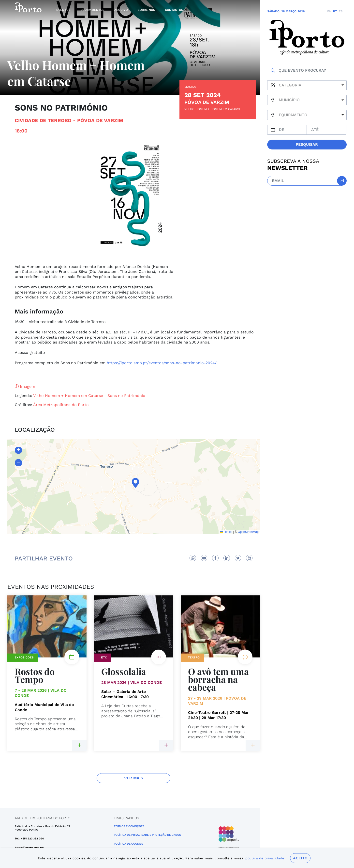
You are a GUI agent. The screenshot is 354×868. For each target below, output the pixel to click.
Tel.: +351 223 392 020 (29, 839)
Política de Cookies (128, 844)
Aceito (300, 858)
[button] (133, 483)
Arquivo (121, 10)
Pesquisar (307, 144)
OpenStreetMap (248, 532)
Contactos (174, 10)
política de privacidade (265, 858)
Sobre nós (146, 10)
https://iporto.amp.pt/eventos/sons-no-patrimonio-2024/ (162, 363)
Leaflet (226, 532)
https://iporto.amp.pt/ (29, 848)
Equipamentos (92, 10)
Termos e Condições (129, 826)
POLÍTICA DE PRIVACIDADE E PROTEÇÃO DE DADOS (147, 835)
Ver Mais (134, 778)
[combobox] (307, 85)
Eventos (63, 10)
